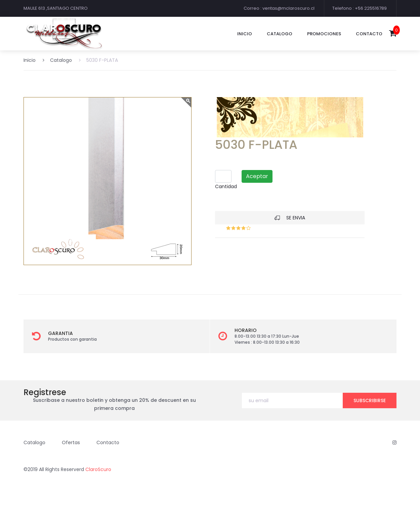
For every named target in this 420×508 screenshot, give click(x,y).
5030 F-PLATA (98, 60)
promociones (324, 34)
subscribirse (370, 400)
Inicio (245, 34)
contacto (369, 34)
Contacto (108, 442)
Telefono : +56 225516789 (360, 8)
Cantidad (226, 186)
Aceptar (257, 176)
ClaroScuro (98, 469)
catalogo (280, 34)
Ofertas (71, 442)
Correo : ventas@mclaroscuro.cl (279, 8)
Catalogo (57, 60)
